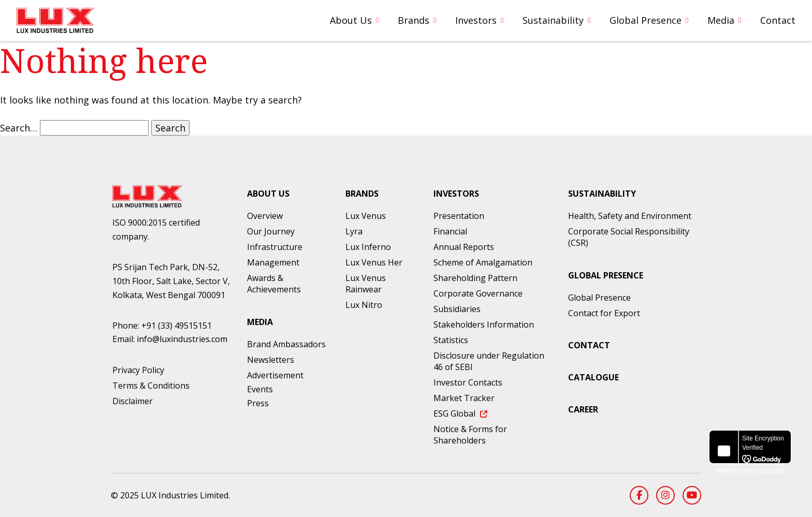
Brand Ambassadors (286, 344)
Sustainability (553, 20)
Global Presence (646, 20)
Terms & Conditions (151, 386)
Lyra (354, 231)
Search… (19, 128)
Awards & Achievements (274, 284)
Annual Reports (464, 247)
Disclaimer (133, 401)
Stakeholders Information (484, 324)
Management (273, 262)
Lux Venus (366, 216)
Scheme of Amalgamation (483, 262)
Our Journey (271, 231)
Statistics (451, 340)
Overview (265, 216)
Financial (450, 231)
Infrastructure (275, 247)
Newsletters (271, 360)
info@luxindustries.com (182, 339)
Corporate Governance (478, 293)
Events (260, 389)
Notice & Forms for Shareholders (470, 435)
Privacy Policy (138, 370)
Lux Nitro (364, 305)
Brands (414, 20)
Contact (778, 20)
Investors (476, 20)
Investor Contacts (468, 382)
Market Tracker (464, 398)
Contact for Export (604, 313)
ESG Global (460, 413)
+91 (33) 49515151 (177, 326)
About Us (351, 20)
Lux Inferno (368, 247)
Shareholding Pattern (475, 278)
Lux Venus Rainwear (366, 284)
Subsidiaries (457, 309)
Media (721, 20)
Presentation (459, 216)
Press (258, 403)
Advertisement (275, 375)
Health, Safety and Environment (630, 216)
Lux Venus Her (374, 262)
